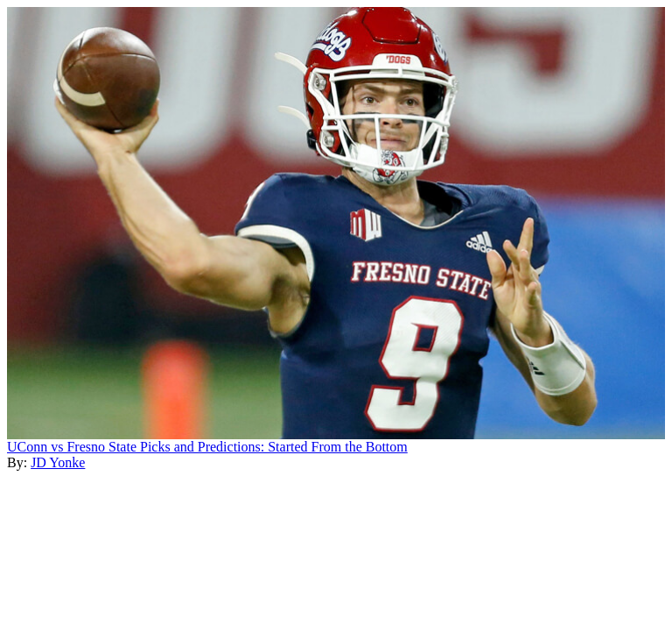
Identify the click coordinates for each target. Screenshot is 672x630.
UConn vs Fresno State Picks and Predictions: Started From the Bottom (207, 447)
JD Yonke (58, 462)
